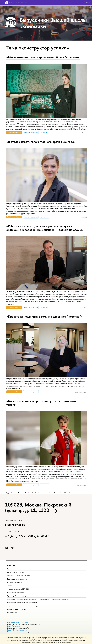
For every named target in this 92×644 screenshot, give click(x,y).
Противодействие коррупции (17, 596)
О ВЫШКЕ (11, 566)
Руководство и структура (16, 572)
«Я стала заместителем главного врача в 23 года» (41, 142)
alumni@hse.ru (15, 525)
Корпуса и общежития (15, 582)
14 (54, 492)
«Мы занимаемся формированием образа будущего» (43, 57)
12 (46, 492)
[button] (42, 563)
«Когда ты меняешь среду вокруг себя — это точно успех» (42, 403)
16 (61, 492)
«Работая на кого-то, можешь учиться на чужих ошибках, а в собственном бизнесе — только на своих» (45, 228)
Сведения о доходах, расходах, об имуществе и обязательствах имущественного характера (38, 599)
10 (39, 492)
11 (43, 492)
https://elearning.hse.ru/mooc (17, 630)
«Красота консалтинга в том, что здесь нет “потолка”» (44, 316)
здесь (33, 639)
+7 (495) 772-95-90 (19, 536)
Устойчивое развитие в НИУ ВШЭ (19, 576)
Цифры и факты (12, 569)
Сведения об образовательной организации (22, 603)
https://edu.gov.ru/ (14, 626)
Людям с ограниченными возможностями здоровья (24, 606)
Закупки (10, 586)
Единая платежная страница (17, 609)
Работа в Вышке (12, 613)
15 (57, 492)
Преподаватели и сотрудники (17, 579)
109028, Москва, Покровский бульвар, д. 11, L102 (38, 507)
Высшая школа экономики (18, 3)
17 (65, 492)
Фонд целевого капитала (16, 592)
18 (69, 492)
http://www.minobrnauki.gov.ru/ (18, 622)
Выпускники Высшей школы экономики (53, 23)
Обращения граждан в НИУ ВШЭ (18, 589)
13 (50, 492)
